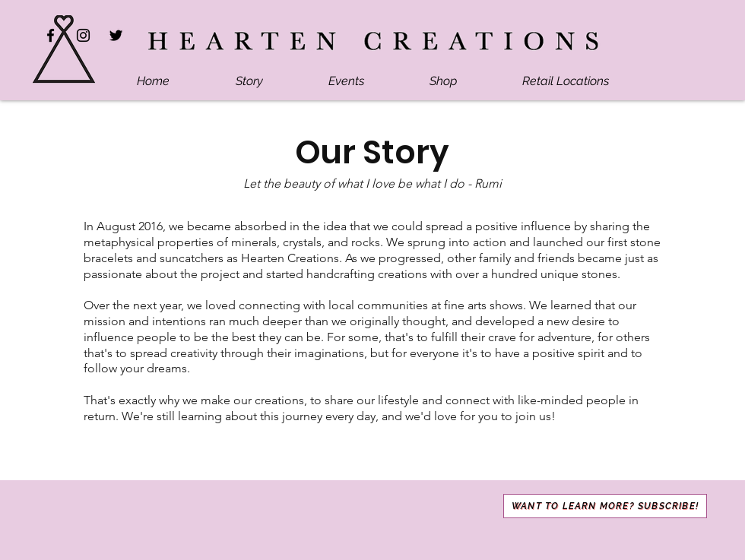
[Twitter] (116, 35)
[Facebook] (51, 35)
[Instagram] (83, 35)
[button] (605, 506)
